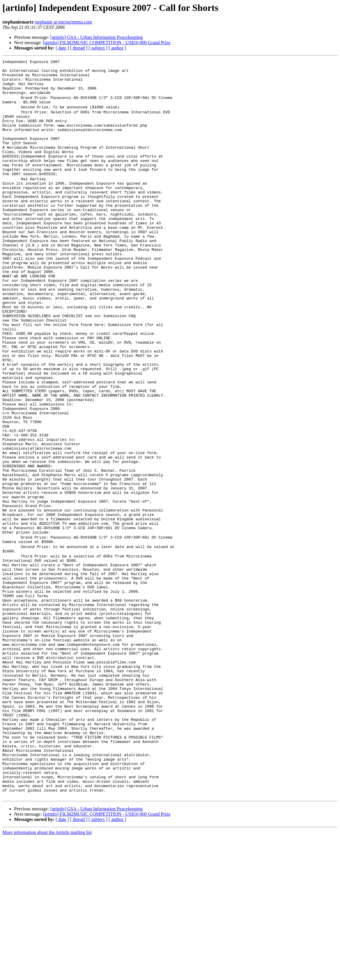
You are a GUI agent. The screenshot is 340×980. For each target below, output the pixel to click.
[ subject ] (98, 48)
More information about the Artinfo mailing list (47, 975)
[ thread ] (79, 48)
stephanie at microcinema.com (63, 22)
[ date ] (62, 48)
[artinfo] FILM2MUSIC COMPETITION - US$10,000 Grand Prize (107, 43)
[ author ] (117, 48)
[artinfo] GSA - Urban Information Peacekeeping (97, 37)
